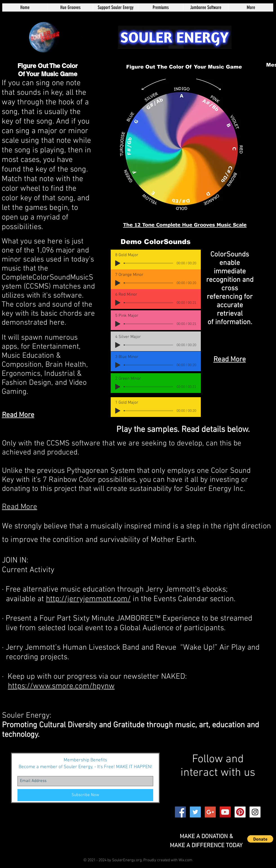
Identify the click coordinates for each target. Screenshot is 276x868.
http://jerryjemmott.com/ (88, 599)
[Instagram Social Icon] (255, 812)
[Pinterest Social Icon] (240, 812)
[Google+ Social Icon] (210, 812)
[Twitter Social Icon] (195, 812)
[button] (260, 839)
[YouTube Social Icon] (225, 812)
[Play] (180, 103)
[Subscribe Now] (85, 795)
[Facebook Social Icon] (180, 812)
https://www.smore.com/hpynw (61, 686)
